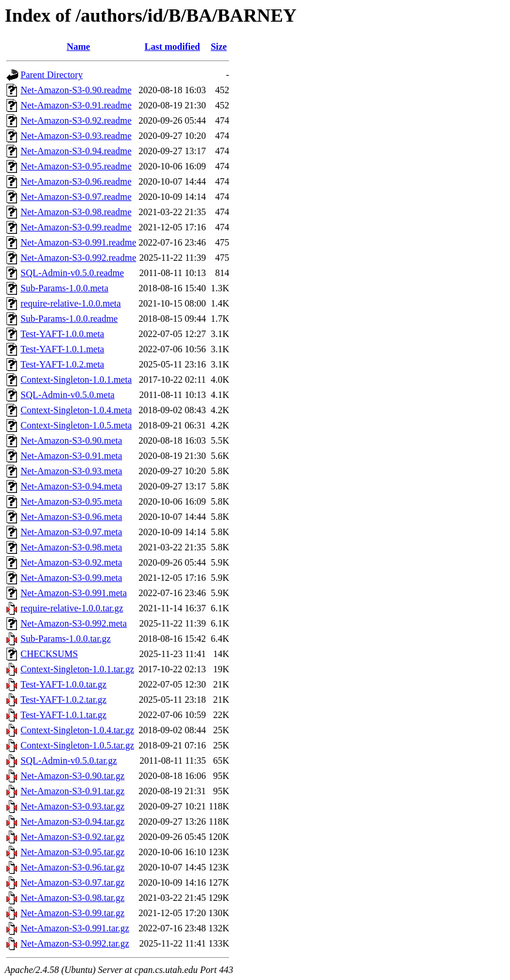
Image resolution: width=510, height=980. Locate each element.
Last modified (172, 47)
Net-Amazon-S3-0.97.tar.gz (72, 882)
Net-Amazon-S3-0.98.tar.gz (72, 898)
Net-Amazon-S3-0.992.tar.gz (75, 943)
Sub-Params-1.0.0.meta (64, 288)
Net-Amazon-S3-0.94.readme (76, 151)
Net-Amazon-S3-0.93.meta (71, 471)
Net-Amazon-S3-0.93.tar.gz (72, 806)
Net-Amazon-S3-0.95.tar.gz (72, 852)
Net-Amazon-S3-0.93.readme (76, 136)
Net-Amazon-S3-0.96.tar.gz (72, 867)
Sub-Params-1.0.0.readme (69, 319)
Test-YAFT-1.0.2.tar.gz (64, 700)
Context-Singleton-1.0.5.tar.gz (77, 745)
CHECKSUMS (49, 654)
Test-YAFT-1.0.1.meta (62, 349)
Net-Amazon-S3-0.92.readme (76, 120)
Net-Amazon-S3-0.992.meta (74, 623)
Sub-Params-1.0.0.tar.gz (66, 639)
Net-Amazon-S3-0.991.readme (78, 242)
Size (219, 47)
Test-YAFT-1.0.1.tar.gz (64, 715)
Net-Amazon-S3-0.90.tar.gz (72, 776)
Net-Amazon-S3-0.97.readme (76, 197)
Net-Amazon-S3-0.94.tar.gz (72, 821)
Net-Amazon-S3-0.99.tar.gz (72, 913)
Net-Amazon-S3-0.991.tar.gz (75, 928)
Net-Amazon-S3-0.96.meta (71, 517)
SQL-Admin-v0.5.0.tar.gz (69, 760)
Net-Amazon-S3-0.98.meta (71, 547)
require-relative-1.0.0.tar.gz (72, 608)
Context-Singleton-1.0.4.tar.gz (77, 730)
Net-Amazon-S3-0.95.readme (76, 166)
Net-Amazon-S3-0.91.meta (71, 456)
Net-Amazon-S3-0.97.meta (71, 532)
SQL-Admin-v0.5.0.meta (67, 395)
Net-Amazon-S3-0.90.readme (76, 90)
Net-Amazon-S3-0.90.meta (71, 440)
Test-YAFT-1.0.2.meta (62, 364)
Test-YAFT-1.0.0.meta (62, 334)
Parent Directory (52, 75)
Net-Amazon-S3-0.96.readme (76, 181)
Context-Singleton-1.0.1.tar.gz (77, 669)
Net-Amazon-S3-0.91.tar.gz (72, 791)
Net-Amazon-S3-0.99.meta (71, 578)
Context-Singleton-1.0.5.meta (76, 425)
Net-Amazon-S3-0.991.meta (74, 593)
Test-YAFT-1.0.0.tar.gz (64, 684)
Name (79, 47)
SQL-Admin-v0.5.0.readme (72, 273)
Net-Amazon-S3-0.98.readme (76, 212)
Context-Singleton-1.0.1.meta (76, 380)
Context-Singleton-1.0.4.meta (76, 410)
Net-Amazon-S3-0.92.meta (71, 562)
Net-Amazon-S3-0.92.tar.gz (72, 837)
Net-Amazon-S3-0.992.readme (78, 258)
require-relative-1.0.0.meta (71, 303)
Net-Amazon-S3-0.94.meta (71, 486)
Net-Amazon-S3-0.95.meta (71, 501)
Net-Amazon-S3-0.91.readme (76, 105)
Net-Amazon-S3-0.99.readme (76, 227)
